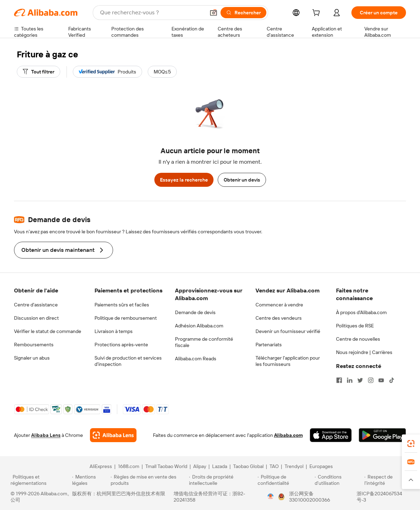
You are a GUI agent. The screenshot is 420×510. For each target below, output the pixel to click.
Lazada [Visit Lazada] (220, 466)
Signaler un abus (32, 358)
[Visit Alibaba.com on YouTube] (381, 380)
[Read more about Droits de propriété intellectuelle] (222, 480)
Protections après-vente (121, 345)
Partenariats (269, 345)
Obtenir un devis (242, 180)
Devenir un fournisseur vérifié (288, 331)
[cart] (317, 14)
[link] (411, 444)
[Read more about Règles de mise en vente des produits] (149, 480)
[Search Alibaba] (152, 13)
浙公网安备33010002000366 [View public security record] (310, 497)
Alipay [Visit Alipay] (200, 466)
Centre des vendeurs (279, 318)
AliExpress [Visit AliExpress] (101, 466)
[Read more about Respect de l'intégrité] (387, 480)
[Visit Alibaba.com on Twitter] (360, 380)
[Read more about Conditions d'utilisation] (338, 480)
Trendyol (294, 466)
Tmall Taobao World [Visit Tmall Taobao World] (166, 466)
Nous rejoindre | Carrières (364, 352)
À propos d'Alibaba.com (361, 312)
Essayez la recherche (184, 180)
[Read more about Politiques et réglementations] (40, 480)
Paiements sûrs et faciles (122, 305)
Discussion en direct (36, 318)
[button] (213, 13)
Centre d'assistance (36, 305)
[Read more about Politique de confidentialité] (285, 480)
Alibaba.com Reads (196, 359)
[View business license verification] (271, 497)
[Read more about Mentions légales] (90, 480)
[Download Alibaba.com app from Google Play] (382, 435)
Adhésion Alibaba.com (199, 326)
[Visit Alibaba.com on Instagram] (371, 380)
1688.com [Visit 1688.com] (129, 466)
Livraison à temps (114, 331)
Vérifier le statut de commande (48, 331)
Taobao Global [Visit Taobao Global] (248, 466)
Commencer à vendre (279, 305)
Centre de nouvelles (358, 339)
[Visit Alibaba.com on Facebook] (339, 380)
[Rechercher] (243, 13)
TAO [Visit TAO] (274, 466)
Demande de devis (195, 312)
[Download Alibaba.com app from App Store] (331, 435)
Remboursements (34, 345)
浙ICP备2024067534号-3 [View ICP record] (379, 497)
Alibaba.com (288, 435)
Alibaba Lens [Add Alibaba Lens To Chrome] (46, 435)
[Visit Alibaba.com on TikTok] (392, 380)
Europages (321, 466)
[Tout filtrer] (38, 72)
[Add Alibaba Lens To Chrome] (113, 435)
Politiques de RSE (355, 326)
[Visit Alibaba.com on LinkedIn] (350, 380)
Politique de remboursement (126, 318)
